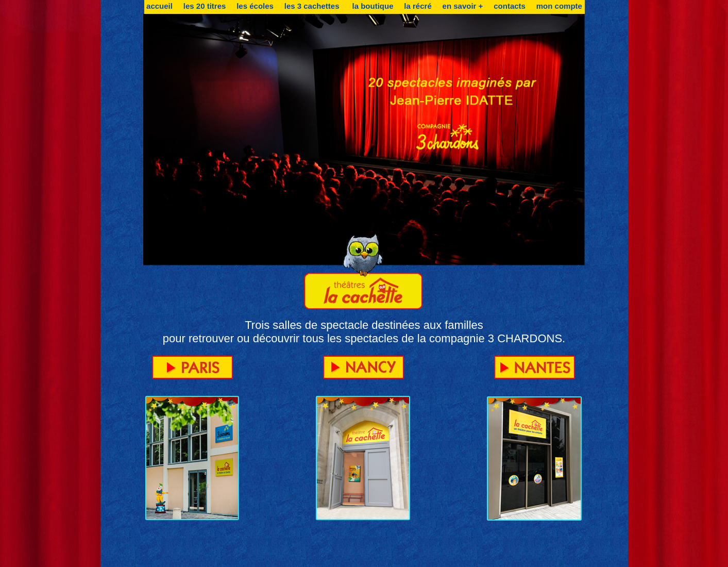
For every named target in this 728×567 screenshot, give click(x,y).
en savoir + (463, 6)
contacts (510, 6)
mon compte (559, 6)
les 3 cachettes (313, 6)
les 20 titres (205, 6)
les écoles (255, 6)
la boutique (373, 6)
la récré (418, 6)
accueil (159, 6)
